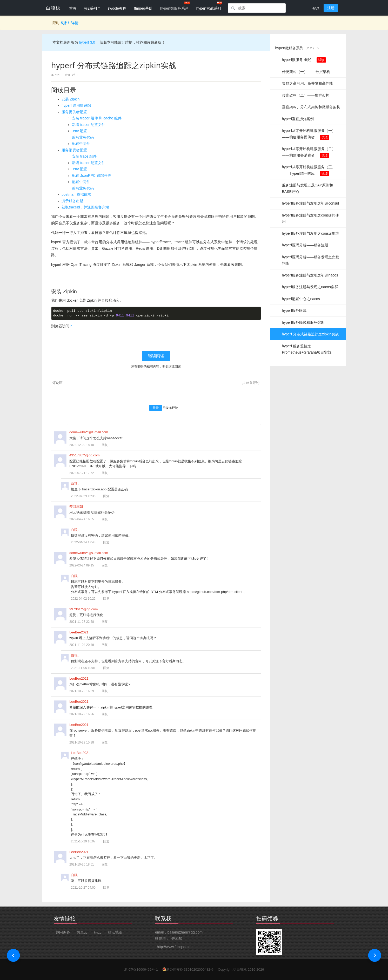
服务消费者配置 (74, 150)
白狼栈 (242, 969)
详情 (75, 23)
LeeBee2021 (79, 632)
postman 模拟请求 (76, 194)
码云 (98, 932)
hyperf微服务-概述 (304, 60)
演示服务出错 (72, 201)
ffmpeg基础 (143, 8)
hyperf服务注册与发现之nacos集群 (310, 287)
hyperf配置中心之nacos (301, 299)
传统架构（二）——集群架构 (306, 95)
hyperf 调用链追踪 (76, 105)
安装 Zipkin (71, 99)
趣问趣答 (63, 932)
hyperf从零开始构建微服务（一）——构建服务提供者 (309, 134)
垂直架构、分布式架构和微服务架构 (311, 107)
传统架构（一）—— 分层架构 (306, 72)
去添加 (177, 938)
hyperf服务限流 (294, 310)
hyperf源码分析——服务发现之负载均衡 (311, 260)
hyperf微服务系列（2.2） (297, 48)
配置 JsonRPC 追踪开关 (92, 175)
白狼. (75, 484)
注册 (331, 8)
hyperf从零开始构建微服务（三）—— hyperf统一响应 (309, 171)
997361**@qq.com (83, 609)
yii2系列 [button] (91, 8)
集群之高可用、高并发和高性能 (307, 83)
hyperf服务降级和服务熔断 (303, 322)
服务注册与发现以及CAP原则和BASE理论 (308, 188)
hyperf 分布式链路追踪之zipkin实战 (310, 334)
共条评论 (251, 383)
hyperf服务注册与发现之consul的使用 (310, 218)
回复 (102, 445)
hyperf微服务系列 (174, 8)
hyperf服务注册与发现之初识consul (310, 203)
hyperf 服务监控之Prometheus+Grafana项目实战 (307, 349)
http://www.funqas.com (175, 947)
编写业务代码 (83, 137)
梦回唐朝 (76, 507)
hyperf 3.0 (86, 42)
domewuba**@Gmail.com (89, 432)
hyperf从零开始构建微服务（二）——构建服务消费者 (309, 152)
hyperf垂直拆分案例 (298, 119)
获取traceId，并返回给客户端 (85, 207)
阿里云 (82, 932)
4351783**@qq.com (85, 455)
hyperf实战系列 (209, 8)
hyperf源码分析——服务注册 (305, 245)
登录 (316, 8)
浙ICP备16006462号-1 (141, 969)
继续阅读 (156, 356)
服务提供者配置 (74, 112)
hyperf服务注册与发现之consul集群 (310, 233)
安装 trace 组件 (84, 156)
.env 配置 (79, 131)
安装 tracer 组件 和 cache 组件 (97, 118)
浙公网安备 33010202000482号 (190, 969)
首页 (73, 8)
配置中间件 (81, 144)
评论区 (58, 383)
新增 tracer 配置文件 (89, 125)
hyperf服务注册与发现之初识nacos (310, 275)
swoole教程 (117, 8)
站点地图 (115, 932)
